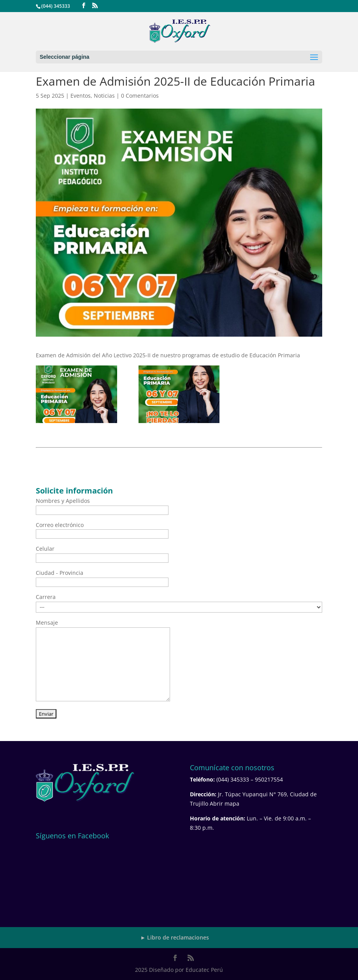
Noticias (104, 96)
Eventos (81, 96)
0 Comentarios (140, 96)
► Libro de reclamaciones (175, 937)
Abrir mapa (225, 803)
